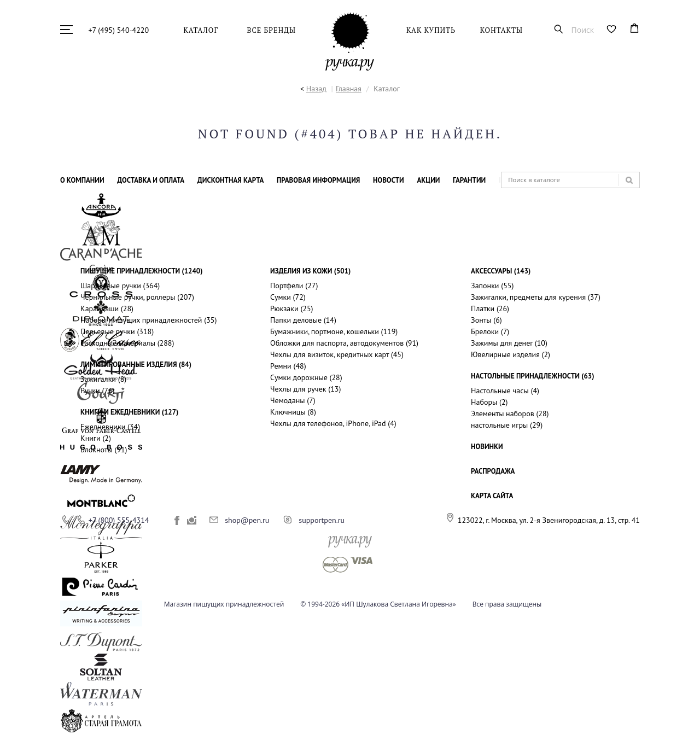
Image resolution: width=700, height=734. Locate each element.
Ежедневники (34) (110, 427)
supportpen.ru (322, 520)
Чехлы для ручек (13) (305, 389)
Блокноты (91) (104, 450)
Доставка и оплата (151, 180)
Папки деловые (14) (303, 320)
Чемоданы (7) (293, 400)
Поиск (583, 29)
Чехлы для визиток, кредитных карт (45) (337, 354)
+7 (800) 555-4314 (119, 520)
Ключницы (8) (293, 412)
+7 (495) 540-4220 (119, 30)
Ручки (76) (97, 391)
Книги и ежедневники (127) (129, 412)
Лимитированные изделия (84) (136, 365)
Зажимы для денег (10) (509, 343)
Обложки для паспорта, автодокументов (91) (344, 343)
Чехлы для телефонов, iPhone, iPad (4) (333, 423)
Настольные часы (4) (505, 391)
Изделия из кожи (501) (310, 271)
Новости (389, 180)
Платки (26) (490, 308)
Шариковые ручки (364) (120, 286)
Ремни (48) (288, 366)
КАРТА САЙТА (492, 496)
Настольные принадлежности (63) (532, 376)
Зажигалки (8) (103, 379)
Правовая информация (318, 180)
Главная (349, 89)
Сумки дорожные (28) (306, 377)
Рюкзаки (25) (291, 308)
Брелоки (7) (490, 331)
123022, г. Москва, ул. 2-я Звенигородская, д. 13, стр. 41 (549, 520)
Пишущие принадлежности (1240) (141, 271)
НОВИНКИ (487, 447)
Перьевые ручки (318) (117, 331)
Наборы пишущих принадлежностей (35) (148, 320)
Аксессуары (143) (501, 271)
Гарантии (469, 180)
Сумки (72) (288, 297)
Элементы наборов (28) (510, 413)
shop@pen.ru (247, 520)
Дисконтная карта (231, 180)
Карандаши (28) (107, 308)
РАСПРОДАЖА (493, 471)
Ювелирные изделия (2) (511, 354)
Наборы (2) (489, 402)
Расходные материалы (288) (127, 343)
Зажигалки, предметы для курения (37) (536, 297)
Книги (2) (96, 438)
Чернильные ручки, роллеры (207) (137, 297)
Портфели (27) (294, 286)
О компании (82, 180)
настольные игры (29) (507, 425)
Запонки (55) (492, 286)
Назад (316, 89)
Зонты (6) (486, 320)
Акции (428, 180)
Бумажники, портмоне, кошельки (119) (334, 331)
